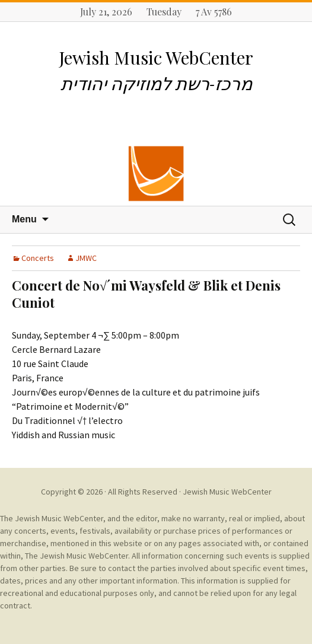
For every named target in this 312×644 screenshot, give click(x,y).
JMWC (86, 258)
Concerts (38, 258)
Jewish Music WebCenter (227, 492)
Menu (24, 219)
